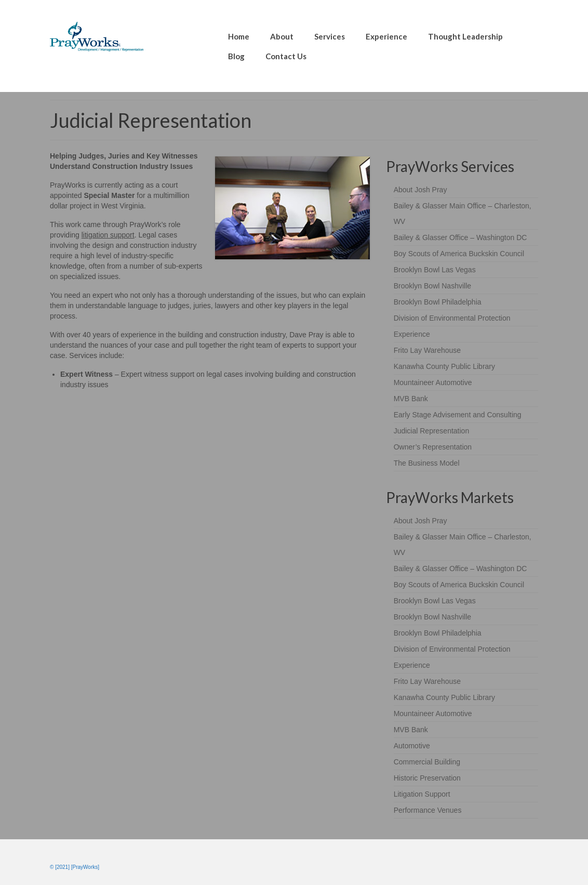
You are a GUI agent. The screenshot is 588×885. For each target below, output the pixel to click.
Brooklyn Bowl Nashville (432, 286)
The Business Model (427, 463)
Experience (412, 334)
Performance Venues (428, 810)
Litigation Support (422, 794)
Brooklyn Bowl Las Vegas (435, 270)
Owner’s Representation (433, 447)
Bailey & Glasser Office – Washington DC (460, 237)
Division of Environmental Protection (452, 318)
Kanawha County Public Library (444, 366)
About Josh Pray (420, 190)
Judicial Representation (432, 431)
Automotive (412, 746)
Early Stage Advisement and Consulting (458, 415)
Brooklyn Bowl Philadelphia (438, 302)
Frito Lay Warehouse (427, 350)
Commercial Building (427, 762)
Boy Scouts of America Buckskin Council (459, 254)
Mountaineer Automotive (433, 382)
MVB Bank (411, 399)
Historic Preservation (427, 778)
